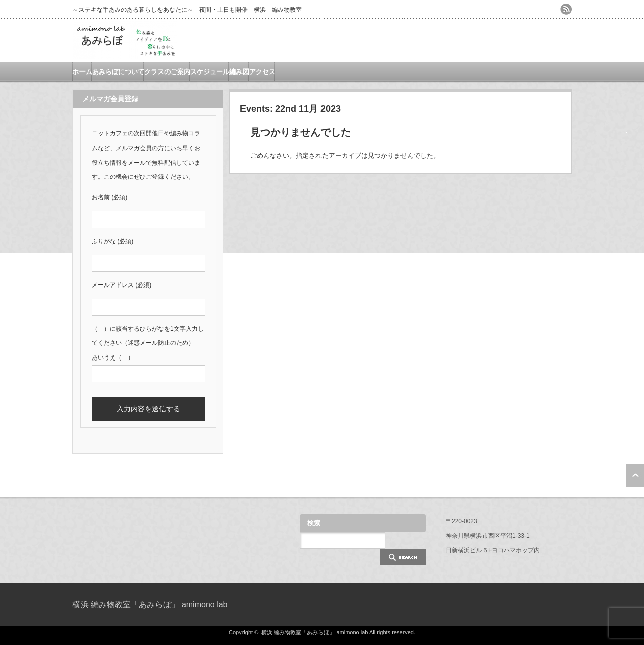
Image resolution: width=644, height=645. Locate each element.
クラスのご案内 (167, 72)
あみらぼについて (118, 72)
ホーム (82, 72)
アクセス (262, 72)
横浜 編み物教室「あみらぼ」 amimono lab (150, 604)
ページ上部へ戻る (635, 476)
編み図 (239, 72)
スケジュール (210, 72)
